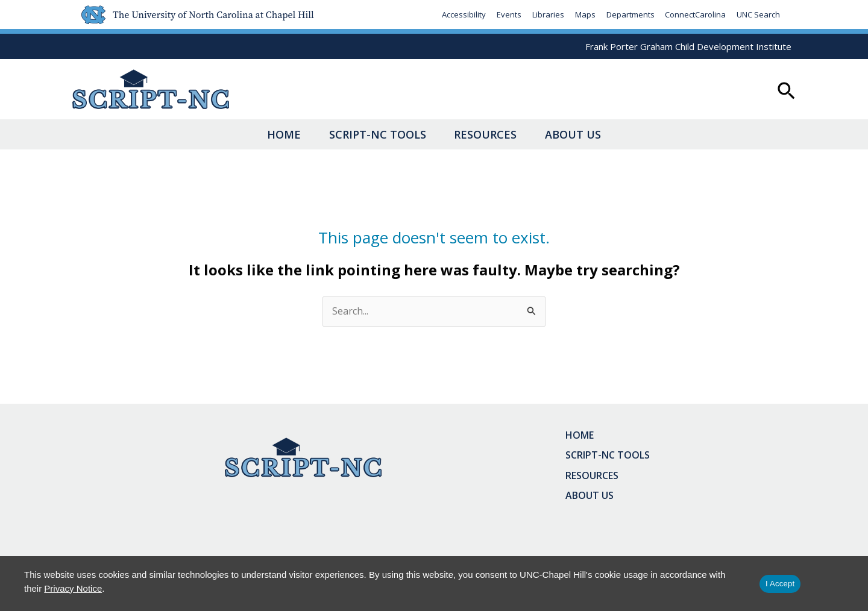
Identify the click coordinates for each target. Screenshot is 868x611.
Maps (585, 14)
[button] (786, 92)
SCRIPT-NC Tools (367, 134)
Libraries (548, 14)
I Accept (780, 584)
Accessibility (463, 14)
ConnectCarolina (695, 14)
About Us (603, 134)
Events (508, 14)
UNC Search (758, 14)
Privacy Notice (73, 588)
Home (254, 134)
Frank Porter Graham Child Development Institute (688, 46)
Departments (630, 14)
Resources (495, 134)
